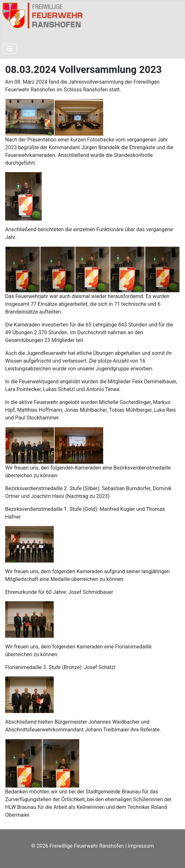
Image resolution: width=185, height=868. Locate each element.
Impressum (141, 846)
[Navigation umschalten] (10, 49)
